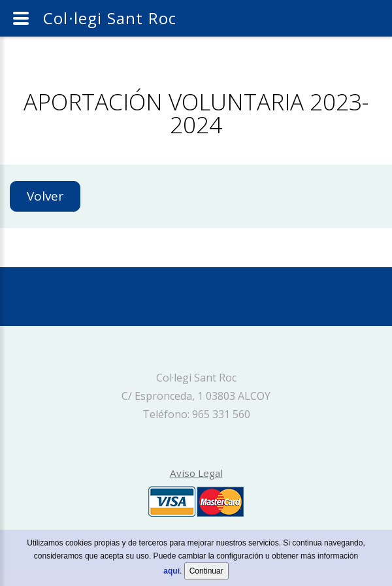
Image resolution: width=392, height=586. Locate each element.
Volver (45, 196)
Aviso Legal (196, 473)
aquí (171, 573)
